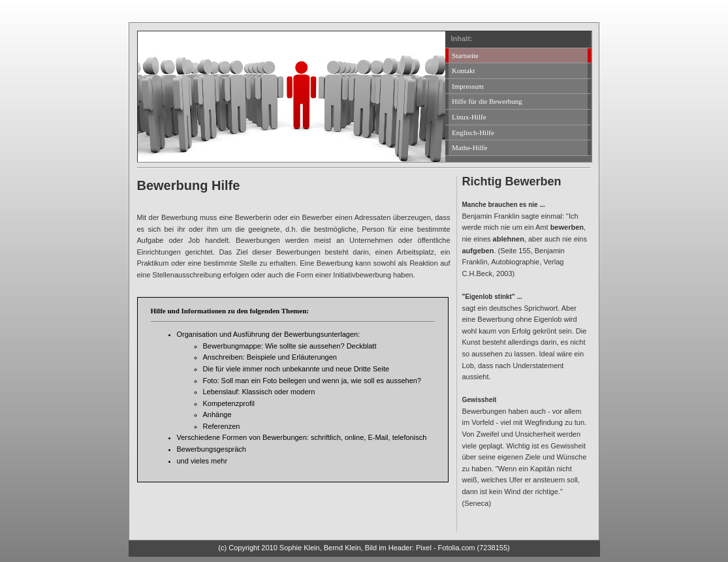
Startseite (465, 55)
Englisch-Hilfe (473, 133)
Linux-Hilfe (469, 117)
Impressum (468, 86)
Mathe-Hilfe (469, 148)
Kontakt (463, 70)
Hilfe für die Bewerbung (487, 101)
